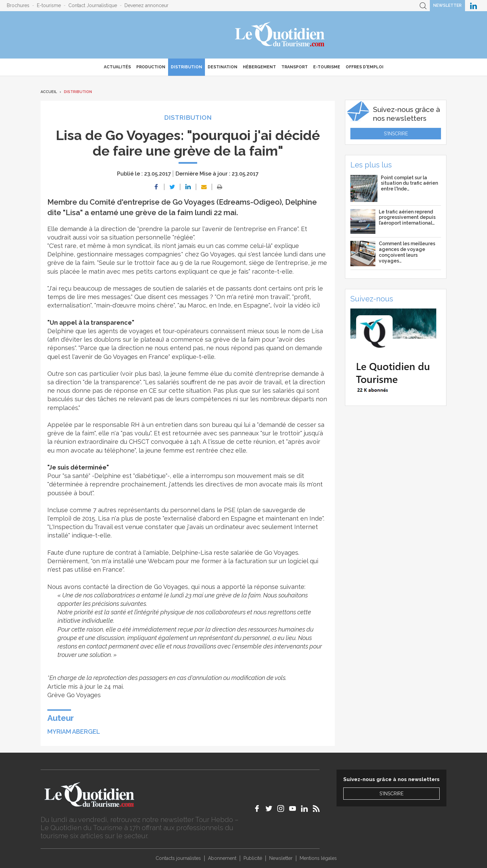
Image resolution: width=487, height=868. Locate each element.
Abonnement (222, 858)
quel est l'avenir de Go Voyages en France (108, 357)
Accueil (49, 92)
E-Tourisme (327, 67)
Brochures (18, 5)
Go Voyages (218, 254)
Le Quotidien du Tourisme (280, 35)
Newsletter (447, 5)
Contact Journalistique (93, 5)
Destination (223, 67)
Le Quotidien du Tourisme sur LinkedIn (473, 6)
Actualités (117, 67)
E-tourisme (49, 5)
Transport (295, 67)
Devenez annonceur (146, 5)
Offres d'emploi (365, 67)
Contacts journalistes (178, 858)
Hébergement (259, 67)
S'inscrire (396, 134)
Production (151, 67)
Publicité (253, 858)
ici (315, 305)
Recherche (423, 6)
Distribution (187, 67)
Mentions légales (318, 858)
